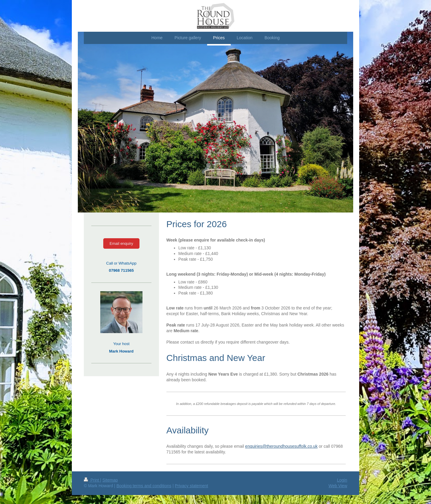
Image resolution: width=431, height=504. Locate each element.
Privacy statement (191, 486)
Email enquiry (121, 243)
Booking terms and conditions (144, 486)
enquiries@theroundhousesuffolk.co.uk (281, 446)
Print (92, 480)
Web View (338, 486)
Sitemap (110, 480)
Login (342, 480)
